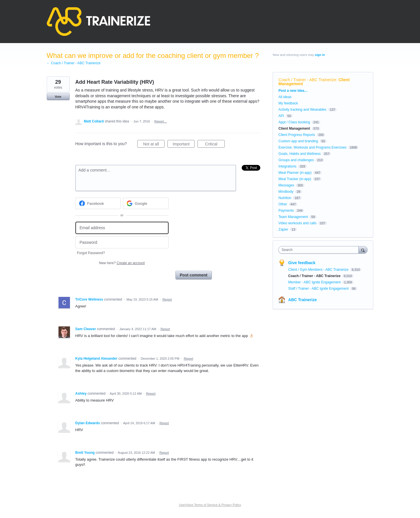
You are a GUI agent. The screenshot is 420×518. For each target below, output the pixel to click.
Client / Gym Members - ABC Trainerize (319, 270)
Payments (286, 211)
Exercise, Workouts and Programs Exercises (312, 147)
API (281, 116)
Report (167, 299)
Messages (286, 185)
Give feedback (302, 263)
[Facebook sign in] (98, 203)
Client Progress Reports (297, 135)
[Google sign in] (146, 203)
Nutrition (285, 198)
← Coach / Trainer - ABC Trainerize (74, 63)
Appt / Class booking (294, 122)
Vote (58, 97)
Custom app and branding (298, 141)
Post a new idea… (293, 91)
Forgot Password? (91, 253)
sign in (320, 55)
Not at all (154, 145)
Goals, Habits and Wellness (299, 154)
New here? (122, 263)
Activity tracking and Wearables (302, 110)
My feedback (288, 103)
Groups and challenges (296, 160)
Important (184, 145)
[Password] (122, 243)
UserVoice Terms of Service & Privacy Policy (210, 505)
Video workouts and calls (297, 223)
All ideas (285, 97)
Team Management (293, 217)
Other (283, 204)
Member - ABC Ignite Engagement (315, 282)
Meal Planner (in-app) (295, 173)
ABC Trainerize (302, 300)
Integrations (287, 166)
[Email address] (122, 228)
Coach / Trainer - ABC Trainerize (307, 80)
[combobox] (320, 250)
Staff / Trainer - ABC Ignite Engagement (319, 289)
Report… (161, 121)
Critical (215, 145)
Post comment (194, 275)
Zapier (283, 229)
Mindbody (286, 192)
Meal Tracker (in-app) (295, 179)
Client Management (294, 128)
